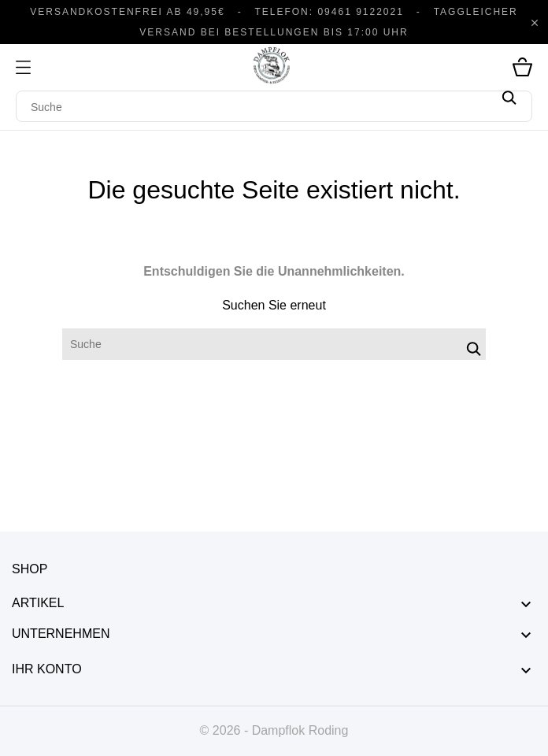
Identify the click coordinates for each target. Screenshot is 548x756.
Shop (30, 569)
